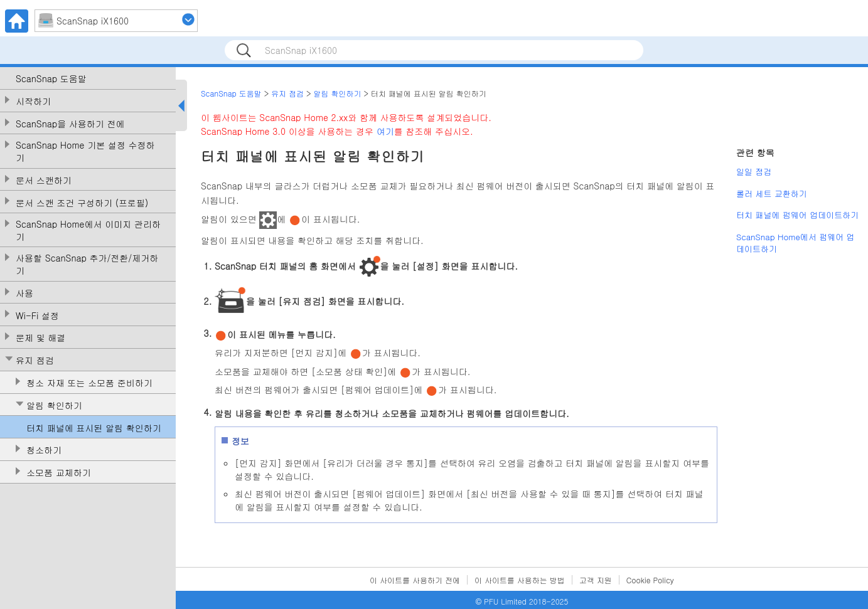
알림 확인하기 (54, 405)
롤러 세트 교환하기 (772, 193)
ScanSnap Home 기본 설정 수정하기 (85, 151)
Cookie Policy (650, 580)
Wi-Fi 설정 (37, 316)
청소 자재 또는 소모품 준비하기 (89, 383)
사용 (24, 293)
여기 (385, 131)
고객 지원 (596, 580)
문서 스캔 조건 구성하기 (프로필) (82, 203)
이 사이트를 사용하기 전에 (415, 580)
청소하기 (44, 450)
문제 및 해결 (40, 338)
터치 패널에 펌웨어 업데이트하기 (797, 215)
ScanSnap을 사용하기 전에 (70, 124)
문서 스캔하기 (44, 180)
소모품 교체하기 (59, 473)
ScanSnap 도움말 (51, 79)
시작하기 (33, 101)
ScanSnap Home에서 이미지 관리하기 (88, 230)
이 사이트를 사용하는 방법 (520, 580)
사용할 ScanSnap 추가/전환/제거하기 (87, 264)
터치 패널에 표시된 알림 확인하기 (94, 428)
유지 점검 (35, 360)
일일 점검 (754, 172)
